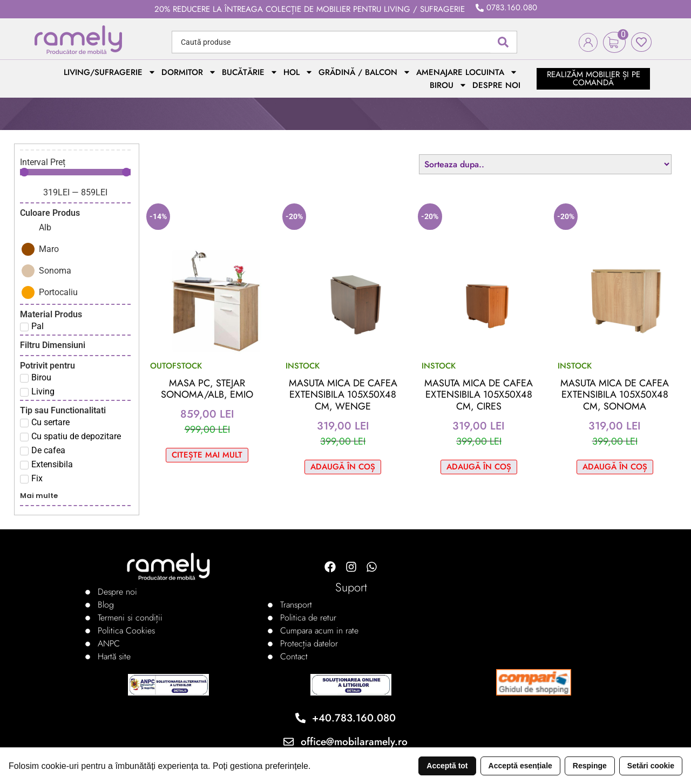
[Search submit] (503, 42)
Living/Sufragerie (110, 72)
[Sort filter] (545, 164)
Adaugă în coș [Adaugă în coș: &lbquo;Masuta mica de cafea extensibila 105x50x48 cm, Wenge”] (343, 467)
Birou (448, 85)
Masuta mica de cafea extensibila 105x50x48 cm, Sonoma (615, 395)
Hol (298, 72)
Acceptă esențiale (520, 766)
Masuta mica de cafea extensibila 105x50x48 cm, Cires (479, 395)
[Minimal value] (75, 172)
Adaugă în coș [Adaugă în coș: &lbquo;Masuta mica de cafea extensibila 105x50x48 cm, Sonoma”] (615, 467)
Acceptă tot (447, 766)
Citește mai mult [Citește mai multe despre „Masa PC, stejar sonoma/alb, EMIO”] (207, 455)
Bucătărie (250, 72)
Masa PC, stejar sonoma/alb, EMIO (207, 389)
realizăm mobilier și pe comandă (594, 79)
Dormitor (189, 72)
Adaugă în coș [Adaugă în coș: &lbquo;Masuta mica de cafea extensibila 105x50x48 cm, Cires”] (479, 467)
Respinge (590, 766)
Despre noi (496, 85)
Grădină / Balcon (365, 72)
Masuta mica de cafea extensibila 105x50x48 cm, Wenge (343, 395)
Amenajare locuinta (467, 72)
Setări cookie (651, 766)
